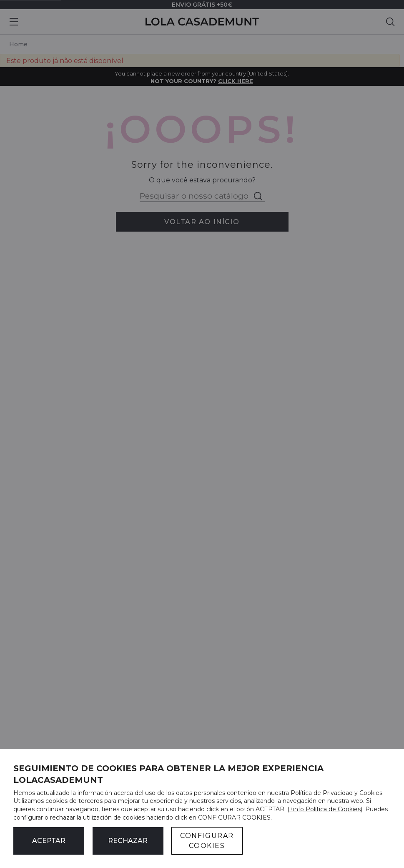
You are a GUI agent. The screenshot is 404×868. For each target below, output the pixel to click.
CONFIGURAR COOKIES (207, 841)
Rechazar (128, 841)
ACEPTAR (49, 841)
